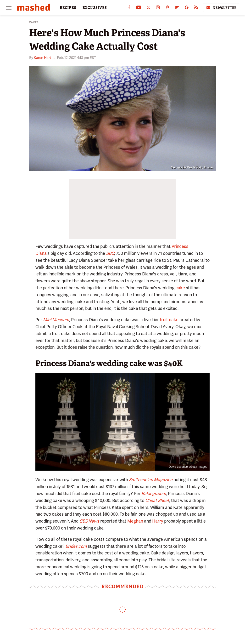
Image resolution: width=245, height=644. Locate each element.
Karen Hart (42, 58)
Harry (158, 521)
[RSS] (196, 9)
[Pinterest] (167, 9)
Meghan (135, 521)
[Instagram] (158, 9)
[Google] (187, 9)
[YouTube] (139, 9)
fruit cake (169, 320)
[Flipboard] (177, 9)
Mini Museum (56, 320)
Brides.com (76, 546)
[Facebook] (129, 9)
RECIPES (68, 8)
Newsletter (221, 8)
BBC (110, 253)
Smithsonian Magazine (151, 480)
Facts (34, 22)
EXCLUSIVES (95, 8)
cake (180, 288)
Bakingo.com (154, 493)
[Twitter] (148, 9)
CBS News (89, 521)
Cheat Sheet (157, 500)
